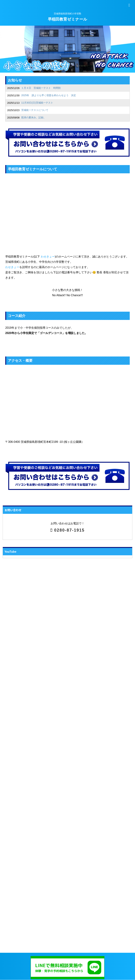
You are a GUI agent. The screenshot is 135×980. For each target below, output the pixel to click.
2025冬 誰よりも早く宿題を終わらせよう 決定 (49, 95)
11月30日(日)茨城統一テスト (37, 103)
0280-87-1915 (68, 530)
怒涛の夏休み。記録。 (34, 117)
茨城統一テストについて (35, 110)
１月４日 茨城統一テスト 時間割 (41, 88)
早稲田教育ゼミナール (67, 19)
